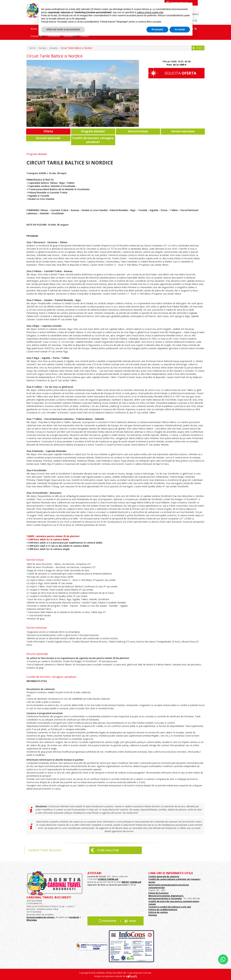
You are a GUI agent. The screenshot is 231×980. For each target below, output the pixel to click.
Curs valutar (108, 850)
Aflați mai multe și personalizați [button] (63, 29)
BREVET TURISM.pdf (132, 882)
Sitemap (153, 915)
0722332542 (109, 921)
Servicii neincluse (183, 131)
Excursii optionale (48, 138)
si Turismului (175, 898)
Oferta (48, 131)
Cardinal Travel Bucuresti (45, 850)
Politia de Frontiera (158, 893)
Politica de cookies (158, 912)
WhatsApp (32, 920)
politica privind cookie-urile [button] (150, 12)
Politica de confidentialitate (163, 910)
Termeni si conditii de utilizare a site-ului (170, 907)
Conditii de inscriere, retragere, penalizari (93, 140)
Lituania (53, 48)
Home (32, 48)
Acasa (34, 29)
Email (132, 921)
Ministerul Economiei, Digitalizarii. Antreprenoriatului (166, 897)
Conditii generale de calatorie (164, 876)
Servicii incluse (138, 131)
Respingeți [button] (157, 29)
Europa (42, 48)
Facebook (74, 917)
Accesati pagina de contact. (41, 917)
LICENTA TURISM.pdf (108, 879)
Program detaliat (93, 131)
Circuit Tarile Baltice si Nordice (76, 48)
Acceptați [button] (180, 29)
